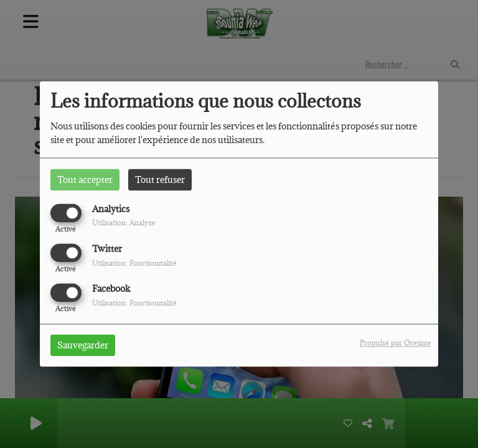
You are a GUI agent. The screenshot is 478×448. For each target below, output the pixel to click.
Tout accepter (85, 180)
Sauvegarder (83, 346)
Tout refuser (160, 180)
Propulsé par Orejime (396, 343)
